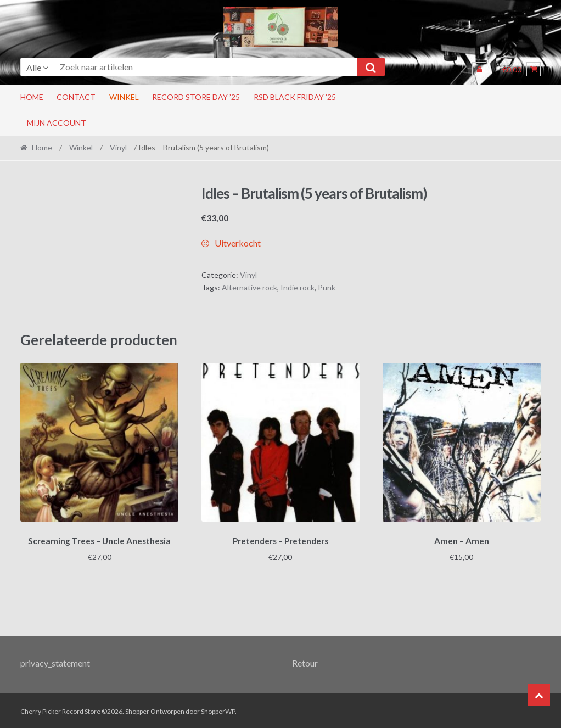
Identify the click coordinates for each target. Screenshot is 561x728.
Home (32, 97)
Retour (305, 661)
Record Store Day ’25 (196, 97)
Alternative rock (249, 287)
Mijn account (57, 123)
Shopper (137, 710)
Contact (76, 97)
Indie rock (298, 287)
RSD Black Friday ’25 (295, 97)
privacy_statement (55, 661)
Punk (327, 287)
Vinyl (118, 147)
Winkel (124, 97)
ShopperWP (218, 710)
